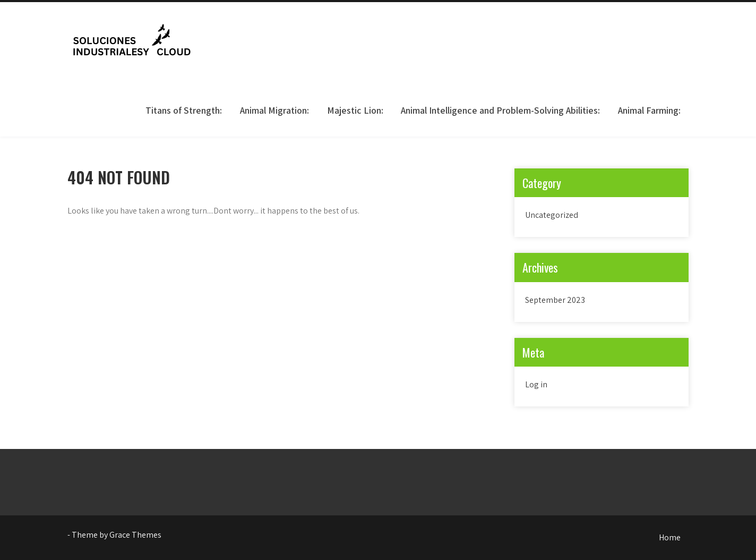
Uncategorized (552, 215)
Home (670, 537)
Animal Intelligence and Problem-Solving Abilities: (500, 110)
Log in (536, 384)
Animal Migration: (274, 110)
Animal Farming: (649, 110)
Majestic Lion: (355, 110)
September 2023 (555, 300)
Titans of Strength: (184, 110)
